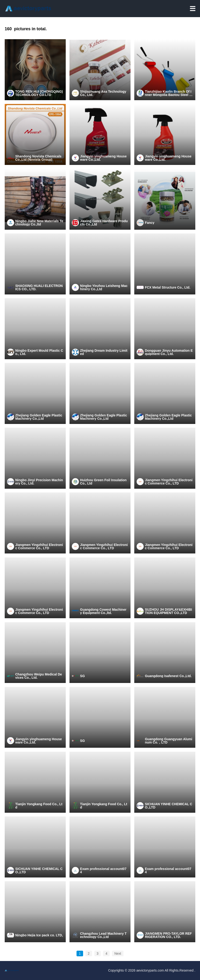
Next (118, 953)
